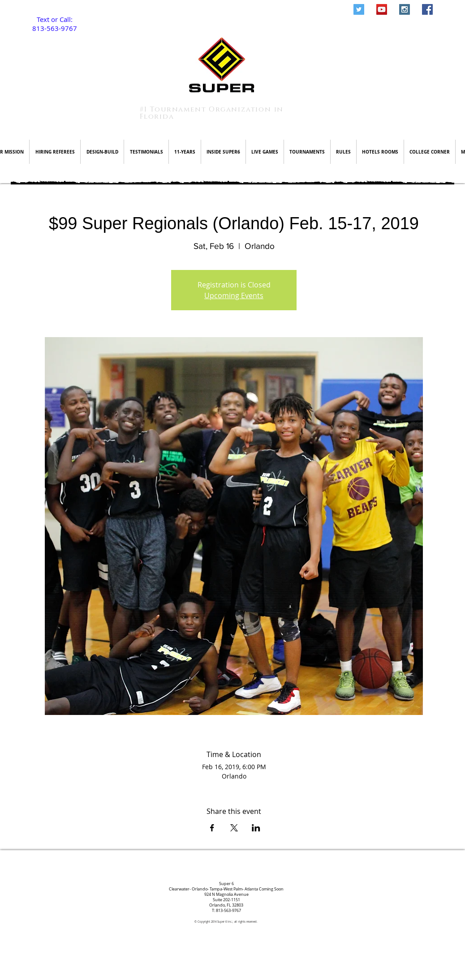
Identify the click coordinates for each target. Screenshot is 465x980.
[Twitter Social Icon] (359, 9)
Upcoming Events (234, 295)
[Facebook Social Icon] (427, 9)
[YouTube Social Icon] (382, 9)
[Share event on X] (234, 828)
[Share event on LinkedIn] (256, 828)
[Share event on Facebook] (212, 828)
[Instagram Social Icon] (405, 9)
